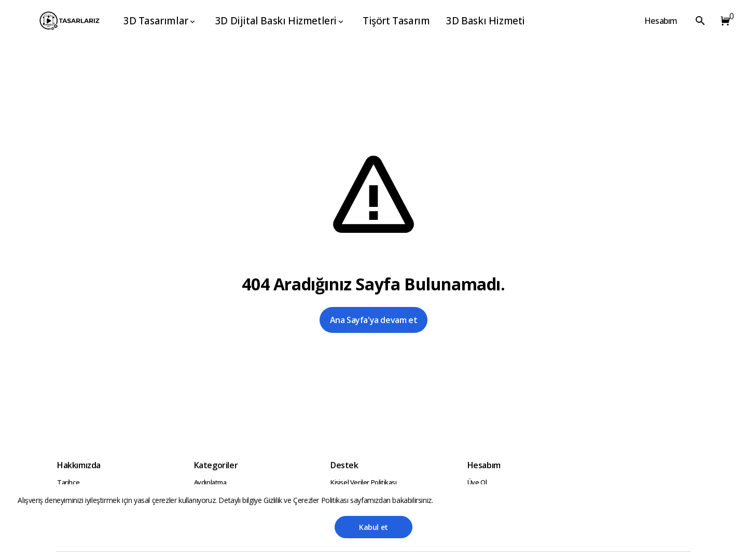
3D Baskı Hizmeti (486, 21)
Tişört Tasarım (396, 21)
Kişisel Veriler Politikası (364, 482)
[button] (723, 21)
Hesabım (661, 21)
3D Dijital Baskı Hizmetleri (280, 21)
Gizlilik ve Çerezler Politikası (307, 500)
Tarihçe (68, 482)
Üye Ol (477, 482)
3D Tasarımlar (160, 21)
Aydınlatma (210, 482)
